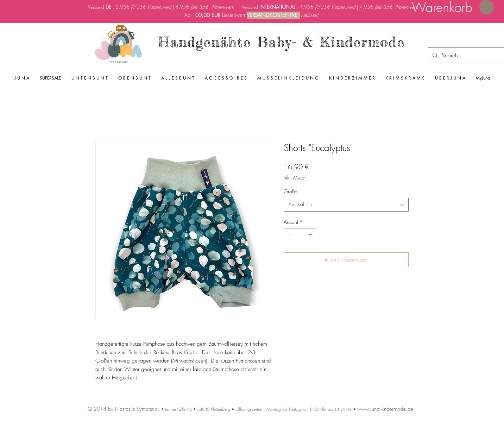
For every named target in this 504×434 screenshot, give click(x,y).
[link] (453, 8)
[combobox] (346, 205)
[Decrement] (289, 235)
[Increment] (311, 235)
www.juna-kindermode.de (385, 409)
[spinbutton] (300, 235)
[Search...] (468, 55)
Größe (290, 191)
